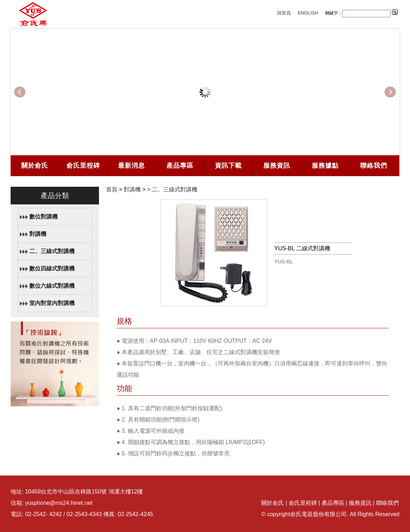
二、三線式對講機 (52, 251)
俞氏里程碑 (83, 166)
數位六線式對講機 (52, 286)
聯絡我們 (374, 166)
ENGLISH (308, 13)
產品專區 (180, 166)
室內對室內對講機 (52, 303)
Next (390, 92)
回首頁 (284, 13)
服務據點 (325, 166)
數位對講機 (43, 217)
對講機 (38, 234)
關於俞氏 (35, 166)
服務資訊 (277, 166)
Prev (20, 92)
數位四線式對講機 (52, 268)
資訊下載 (228, 166)
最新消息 (131, 166)
